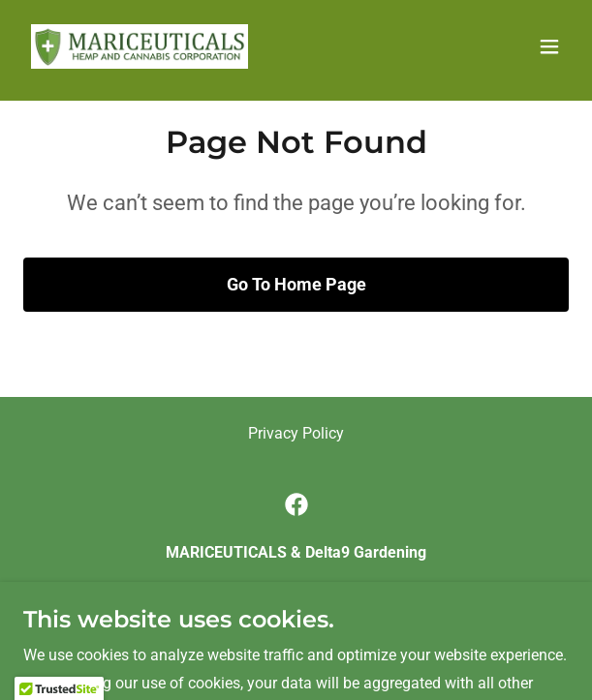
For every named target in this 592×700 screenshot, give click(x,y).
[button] (549, 46)
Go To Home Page (296, 284)
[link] (140, 46)
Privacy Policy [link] (296, 433)
